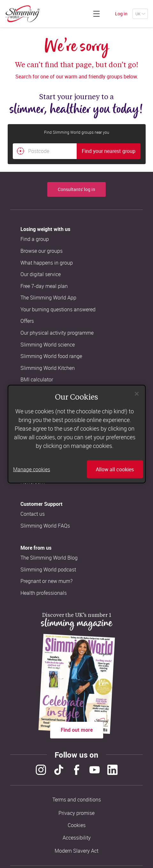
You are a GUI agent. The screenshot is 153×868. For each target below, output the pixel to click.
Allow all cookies (115, 469)
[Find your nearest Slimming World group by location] (20, 151)
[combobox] (77, 151)
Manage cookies (32, 469)
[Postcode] (45, 151)
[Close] (137, 394)
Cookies (77, 825)
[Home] (22, 14)
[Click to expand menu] (96, 14)
